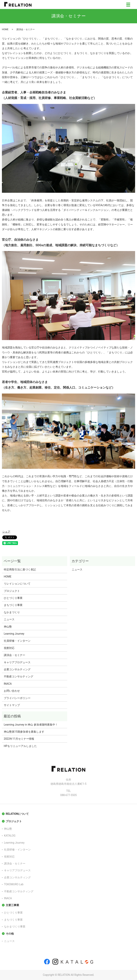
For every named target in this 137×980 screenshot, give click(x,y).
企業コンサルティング (17, 669)
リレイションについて (17, 584)
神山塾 (8, 627)
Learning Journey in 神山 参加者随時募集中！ (31, 725)
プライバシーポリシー (17, 698)
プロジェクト (12, 591)
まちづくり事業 (13, 605)
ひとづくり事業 (13, 598)
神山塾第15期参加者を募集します (24, 732)
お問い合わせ (12, 691)
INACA (8, 684)
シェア (6, 532)
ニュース (9, 619)
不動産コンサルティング (19, 676)
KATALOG (10, 836)
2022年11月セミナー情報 (19, 739)
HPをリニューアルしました (20, 746)
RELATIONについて (17, 814)
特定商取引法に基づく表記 (20, 569)
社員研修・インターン (17, 641)
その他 (10, 934)
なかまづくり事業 (15, 927)
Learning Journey (14, 634)
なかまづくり (12, 612)
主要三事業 (12, 905)
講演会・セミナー (15, 655)
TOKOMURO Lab (14, 884)
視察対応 (9, 648)
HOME (5, 29)
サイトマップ (12, 705)
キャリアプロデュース (17, 662)
